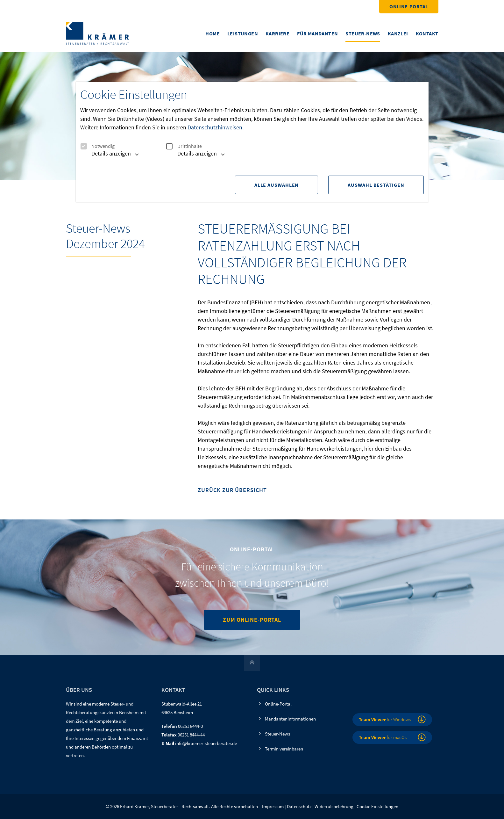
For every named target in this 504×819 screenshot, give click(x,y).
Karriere (277, 33)
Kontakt (427, 33)
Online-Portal (409, 6)
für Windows (385, 719)
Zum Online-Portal (252, 620)
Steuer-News (363, 33)
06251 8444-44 (191, 735)
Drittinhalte (184, 146)
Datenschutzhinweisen (215, 127)
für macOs (383, 737)
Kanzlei (398, 33)
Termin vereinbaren (284, 749)
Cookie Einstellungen (377, 806)
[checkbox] (83, 146)
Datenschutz (299, 806)
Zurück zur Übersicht (232, 490)
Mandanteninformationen (290, 719)
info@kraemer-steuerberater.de (206, 743)
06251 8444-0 (190, 726)
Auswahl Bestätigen (376, 185)
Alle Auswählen (277, 185)
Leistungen (243, 33)
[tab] (108, 156)
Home (213, 33)
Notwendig (97, 146)
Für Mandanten (317, 33)
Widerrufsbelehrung (334, 806)
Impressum (273, 806)
